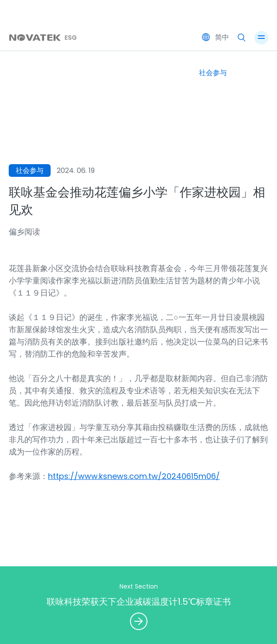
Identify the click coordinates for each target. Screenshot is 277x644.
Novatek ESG (138, 23)
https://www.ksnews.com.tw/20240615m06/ (134, 476)
